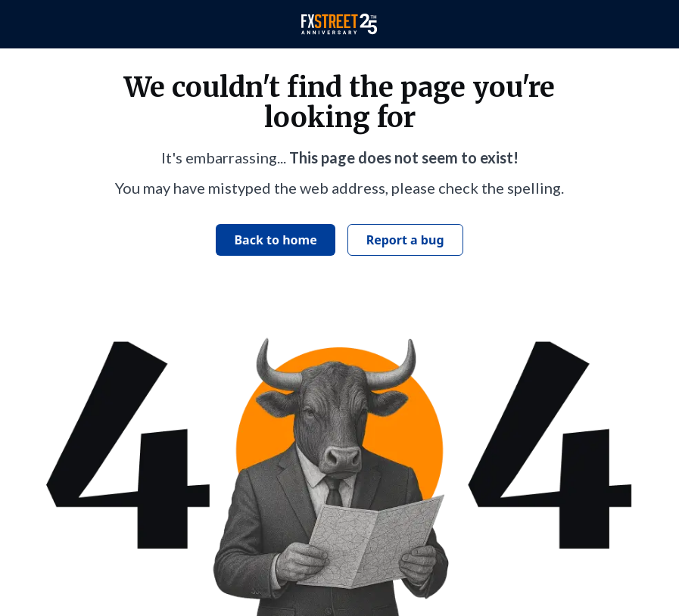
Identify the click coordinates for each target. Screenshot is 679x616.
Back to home (275, 240)
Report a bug (405, 240)
